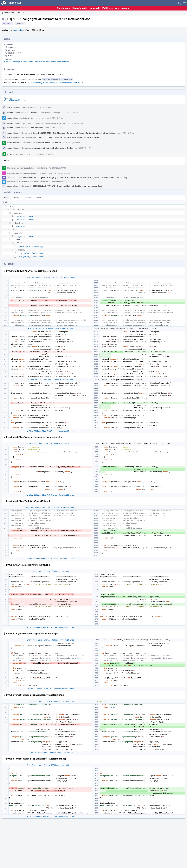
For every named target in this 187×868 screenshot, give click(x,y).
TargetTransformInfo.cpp (27, 236)
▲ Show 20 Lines (34, 329)
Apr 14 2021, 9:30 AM (62, 173)
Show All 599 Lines (51, 444)
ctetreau (11, 50)
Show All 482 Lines (50, 380)
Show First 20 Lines (34, 277)
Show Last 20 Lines (66, 431)
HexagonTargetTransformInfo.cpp (33, 257)
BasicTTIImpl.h (23, 226)
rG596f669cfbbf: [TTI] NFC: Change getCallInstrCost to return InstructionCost (37, 62)
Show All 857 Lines (51, 571)
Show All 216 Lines (49, 559)
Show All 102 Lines (51, 701)
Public (21, 24)
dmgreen (12, 47)
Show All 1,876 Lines (51, 508)
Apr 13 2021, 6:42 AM (83, 148)
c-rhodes (12, 56)
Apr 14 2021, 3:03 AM (44, 154)
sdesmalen (18, 30)
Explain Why (122, 178)
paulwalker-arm (15, 53)
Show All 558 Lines (49, 627)
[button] (185, 3)
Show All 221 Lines (49, 816)
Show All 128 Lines (51, 765)
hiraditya (35, 113)
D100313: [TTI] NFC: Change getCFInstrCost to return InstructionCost (68, 137)
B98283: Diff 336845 (52, 143)
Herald (10, 113)
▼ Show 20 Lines (68, 277)
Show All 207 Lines (49, 431)
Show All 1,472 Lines (49, 689)
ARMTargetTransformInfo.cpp (31, 246)
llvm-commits (37, 128)
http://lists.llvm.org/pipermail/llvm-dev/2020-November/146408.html (55, 82)
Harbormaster (13, 143)
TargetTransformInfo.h (26, 216)
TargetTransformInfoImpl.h (27, 220)
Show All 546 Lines (49, 495)
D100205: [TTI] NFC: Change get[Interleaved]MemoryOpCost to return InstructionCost (77, 133)
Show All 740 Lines (51, 640)
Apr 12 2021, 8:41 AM (44, 107)
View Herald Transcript (50, 113)
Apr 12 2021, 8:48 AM (126, 133)
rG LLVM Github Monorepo (16, 100)
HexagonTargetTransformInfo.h (32, 253)
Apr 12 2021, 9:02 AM (71, 143)
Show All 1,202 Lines (51, 277)
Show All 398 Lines (50, 329)
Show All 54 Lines (50, 753)
